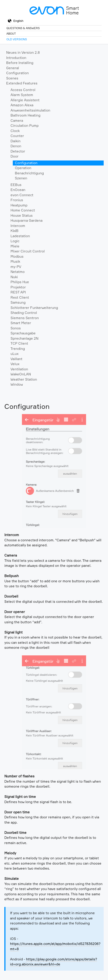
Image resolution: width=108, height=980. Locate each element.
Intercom (18, 226)
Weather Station (24, 379)
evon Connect (22, 195)
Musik (15, 261)
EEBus (16, 185)
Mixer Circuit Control (28, 251)
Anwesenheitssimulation (30, 110)
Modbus (17, 256)
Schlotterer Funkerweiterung (34, 308)
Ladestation (20, 236)
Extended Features (22, 83)
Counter (17, 136)
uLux (14, 354)
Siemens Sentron (25, 318)
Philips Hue (20, 282)
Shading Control (24, 313)
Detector (18, 151)
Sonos (16, 328)
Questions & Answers (23, 28)
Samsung (18, 302)
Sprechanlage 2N (24, 338)
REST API (18, 292)
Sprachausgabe (23, 333)
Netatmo (18, 272)
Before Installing (20, 63)
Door (14, 156)
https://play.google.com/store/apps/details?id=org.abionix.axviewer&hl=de (54, 962)
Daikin (16, 141)
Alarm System (22, 95)
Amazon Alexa (22, 105)
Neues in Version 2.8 (23, 52)
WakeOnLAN (21, 374)
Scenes (12, 78)
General (13, 68)
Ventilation (19, 369)
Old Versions (17, 39)
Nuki (14, 277)
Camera (17, 121)
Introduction (16, 58)
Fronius (17, 200)
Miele (15, 246)
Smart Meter (21, 323)
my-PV (16, 267)
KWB (14, 231)
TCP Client (19, 343)
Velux (15, 364)
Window (17, 384)
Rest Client (20, 297)
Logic (15, 241)
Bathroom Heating (25, 115)
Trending (18, 349)
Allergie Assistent (25, 100)
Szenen (21, 178)
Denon (16, 146)
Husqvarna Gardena (26, 220)
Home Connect (23, 210)
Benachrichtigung (29, 173)
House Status (22, 215)
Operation (23, 168)
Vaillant (16, 359)
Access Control (23, 90)
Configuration (17, 73)
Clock (15, 131)
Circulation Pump (25, 126)
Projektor (18, 287)
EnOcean (18, 190)
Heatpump (19, 205)
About (11, 34)
